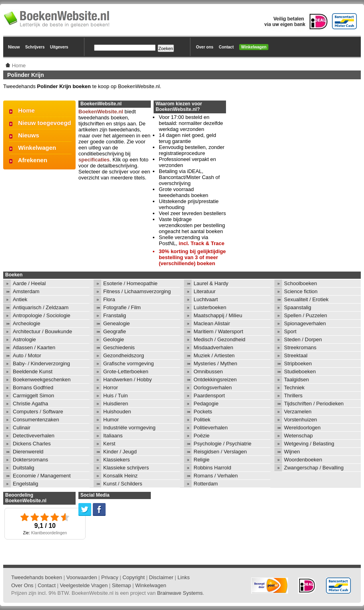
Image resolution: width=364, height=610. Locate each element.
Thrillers (293, 396)
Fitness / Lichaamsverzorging (137, 291)
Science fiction (301, 291)
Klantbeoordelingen (49, 533)
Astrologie (24, 339)
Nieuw (14, 47)
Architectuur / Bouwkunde (42, 331)
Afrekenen (33, 160)
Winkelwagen (254, 47)
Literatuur (205, 291)
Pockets (203, 412)
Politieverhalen (211, 428)
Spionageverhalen (305, 323)
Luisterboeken (210, 307)
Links (184, 577)
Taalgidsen (296, 379)
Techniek (294, 388)
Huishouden (117, 412)
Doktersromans (30, 460)
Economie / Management (42, 476)
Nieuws (29, 135)
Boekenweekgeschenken (42, 379)
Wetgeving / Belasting (309, 444)
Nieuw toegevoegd (45, 123)
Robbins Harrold (212, 468)
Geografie (115, 331)
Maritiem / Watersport (218, 331)
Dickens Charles (32, 444)
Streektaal (296, 355)
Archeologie (27, 323)
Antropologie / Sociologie (42, 315)
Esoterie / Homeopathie (130, 283)
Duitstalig (23, 468)
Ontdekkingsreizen (215, 379)
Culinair (22, 428)
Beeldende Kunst (33, 371)
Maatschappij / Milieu (218, 315)
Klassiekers (116, 460)
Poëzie (202, 436)
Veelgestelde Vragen (84, 585)
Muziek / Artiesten (214, 355)
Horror (111, 388)
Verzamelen (298, 412)
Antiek (20, 299)
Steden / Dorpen (303, 339)
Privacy (110, 577)
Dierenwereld (28, 452)
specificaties (94, 160)
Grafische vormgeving (128, 363)
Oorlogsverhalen (213, 388)
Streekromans (300, 347)
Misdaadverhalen (213, 347)
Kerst (109, 444)
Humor (111, 420)
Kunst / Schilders (123, 484)
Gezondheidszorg (124, 355)
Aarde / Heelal (29, 283)
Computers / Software (38, 412)
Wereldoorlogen (302, 428)
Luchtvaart (206, 299)
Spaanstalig (298, 307)
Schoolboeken (300, 283)
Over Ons (22, 585)
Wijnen (292, 452)
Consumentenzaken (36, 420)
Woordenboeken (303, 460)
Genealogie (117, 323)
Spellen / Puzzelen (306, 315)
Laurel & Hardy (211, 283)
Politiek (202, 420)
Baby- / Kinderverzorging (41, 363)
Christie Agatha (30, 404)
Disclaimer (161, 577)
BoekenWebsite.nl (101, 112)
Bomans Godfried (33, 388)
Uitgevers (59, 47)
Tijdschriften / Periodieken (314, 404)
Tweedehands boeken (37, 577)
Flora (109, 299)
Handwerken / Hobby (127, 379)
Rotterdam (206, 484)
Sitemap (122, 585)
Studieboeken (300, 371)
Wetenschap (298, 436)
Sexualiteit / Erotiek (306, 299)
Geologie (114, 339)
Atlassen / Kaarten (34, 347)
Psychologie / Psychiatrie (223, 444)
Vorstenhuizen (300, 420)
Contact (226, 47)
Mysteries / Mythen (215, 363)
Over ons (205, 47)
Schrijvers (35, 47)
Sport (290, 331)
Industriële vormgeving (129, 428)
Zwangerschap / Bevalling (314, 468)
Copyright (134, 577)
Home (26, 110)
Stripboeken (298, 363)
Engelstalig (26, 484)
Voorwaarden (82, 577)
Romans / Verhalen (216, 476)
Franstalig (115, 315)
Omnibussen (208, 371)
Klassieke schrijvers (126, 468)
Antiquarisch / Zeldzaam (41, 307)
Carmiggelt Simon (33, 396)
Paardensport (209, 396)
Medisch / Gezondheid (219, 339)
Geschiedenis (119, 347)
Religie (202, 460)
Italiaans (113, 436)
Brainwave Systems (180, 593)
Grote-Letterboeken (126, 371)
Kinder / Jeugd (120, 452)
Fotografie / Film (122, 307)
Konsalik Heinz (120, 476)
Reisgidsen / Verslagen (220, 452)
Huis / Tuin (115, 396)
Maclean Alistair (212, 323)
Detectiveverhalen (34, 436)
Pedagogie (206, 404)
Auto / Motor (27, 355)
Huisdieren (116, 404)
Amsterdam (26, 291)
